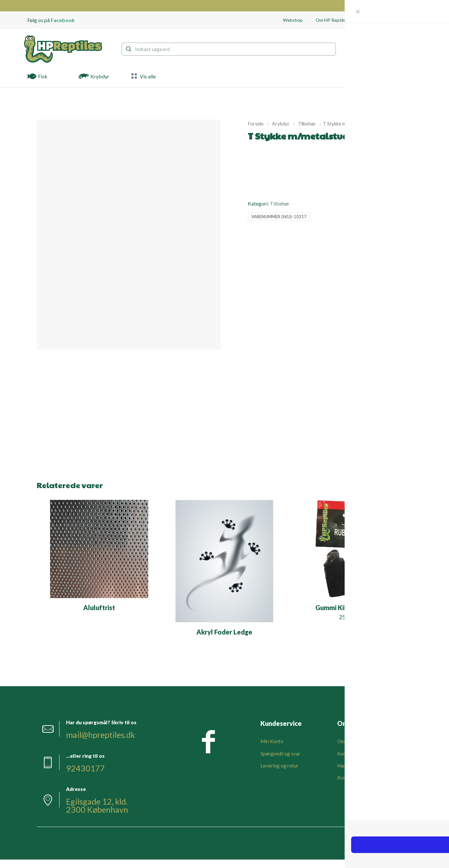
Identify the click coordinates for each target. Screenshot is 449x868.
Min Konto (272, 741)
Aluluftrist (99, 608)
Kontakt (346, 754)
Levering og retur (279, 766)
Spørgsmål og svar (280, 754)
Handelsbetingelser (358, 766)
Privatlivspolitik (355, 778)
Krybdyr (281, 124)
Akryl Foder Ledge (224, 632)
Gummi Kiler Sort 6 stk (349, 608)
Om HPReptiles (354, 741)
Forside (256, 124)
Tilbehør (307, 124)
